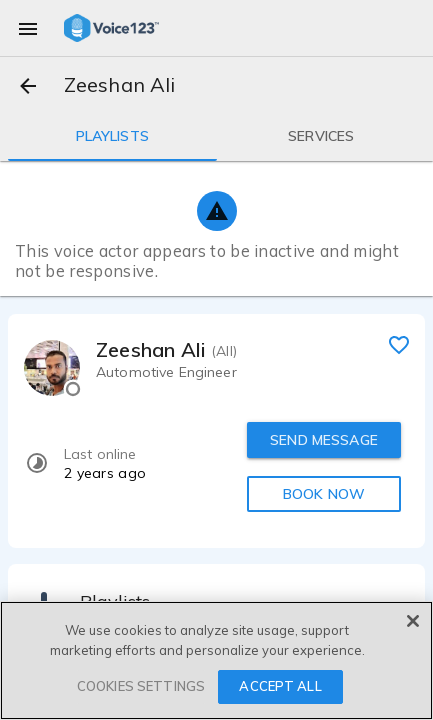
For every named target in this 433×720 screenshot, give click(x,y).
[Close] (413, 621)
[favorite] (399, 344)
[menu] (28, 28)
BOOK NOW (324, 494)
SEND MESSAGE (324, 440)
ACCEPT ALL (280, 686)
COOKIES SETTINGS (141, 686)
